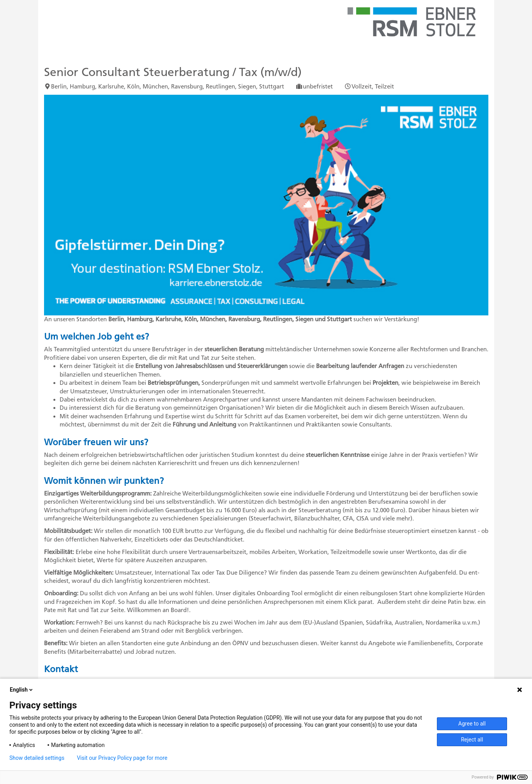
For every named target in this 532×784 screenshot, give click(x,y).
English (22, 690)
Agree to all (472, 724)
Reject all (472, 740)
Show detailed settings (37, 758)
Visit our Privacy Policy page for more (122, 758)
